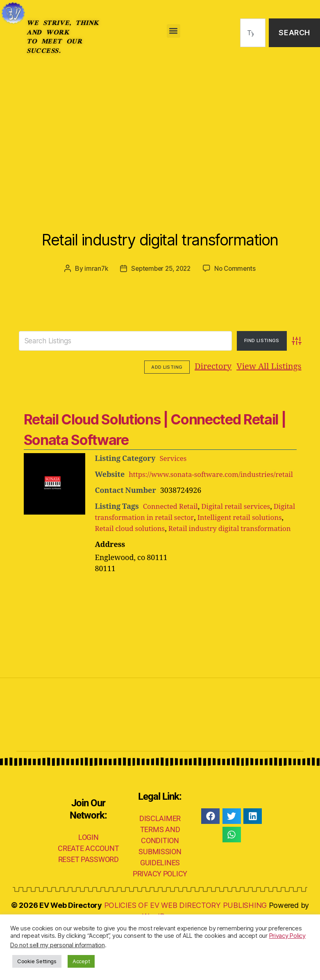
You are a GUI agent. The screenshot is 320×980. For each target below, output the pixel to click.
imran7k (93, 298)
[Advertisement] (160, 127)
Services (174, 487)
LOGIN (89, 888)
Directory (163, 396)
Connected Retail (172, 546)
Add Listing (279, 396)
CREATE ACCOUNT (88, 899)
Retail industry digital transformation (160, 251)
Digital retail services (242, 546)
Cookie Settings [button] (37, 961)
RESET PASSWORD (89, 911)
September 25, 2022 (160, 298)
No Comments (237, 298)
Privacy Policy (287, 936)
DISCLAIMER (160, 869)
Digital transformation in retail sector (160, 557)
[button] (174, 31)
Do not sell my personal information (58, 945)
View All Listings (218, 396)
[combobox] (253, 33)
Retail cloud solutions (168, 568)
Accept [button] (81, 961)
